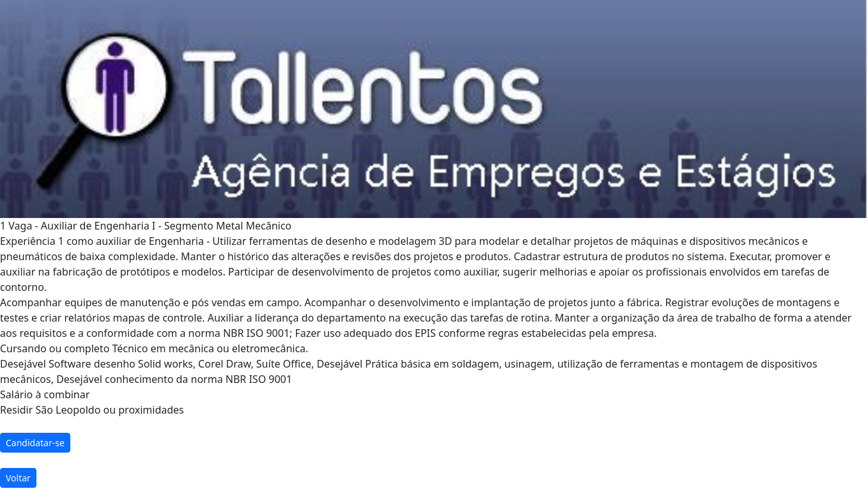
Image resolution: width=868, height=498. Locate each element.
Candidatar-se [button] (35, 443)
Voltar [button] (18, 478)
